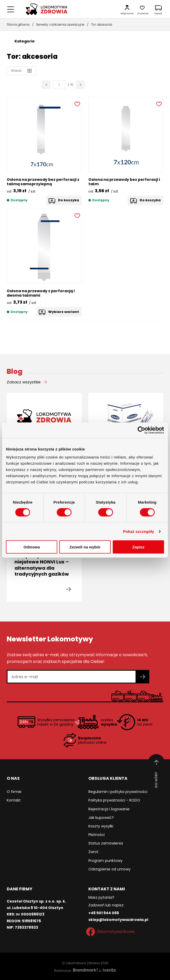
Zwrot (93, 852)
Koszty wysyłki (101, 826)
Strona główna (18, 24)
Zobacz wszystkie (24, 382)
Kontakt (14, 800)
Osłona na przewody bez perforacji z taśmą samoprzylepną (43, 182)
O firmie (14, 792)
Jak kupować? (101, 818)
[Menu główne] (11, 9)
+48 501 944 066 (104, 913)
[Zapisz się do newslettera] (143, 677)
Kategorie (25, 41)
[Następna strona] (80, 85)
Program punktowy (105, 861)
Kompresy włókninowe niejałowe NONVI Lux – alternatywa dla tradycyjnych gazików (42, 565)
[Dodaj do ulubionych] (77, 103)
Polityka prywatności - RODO (114, 800)
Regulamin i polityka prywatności (118, 792)
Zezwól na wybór (85, 547)
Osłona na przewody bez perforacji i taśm (124, 182)
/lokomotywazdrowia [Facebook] (111, 932)
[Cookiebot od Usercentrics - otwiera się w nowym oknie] (141, 430)
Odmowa (32, 547)
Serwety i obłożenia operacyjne (60, 24)
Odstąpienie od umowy (109, 869)
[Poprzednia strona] (46, 85)
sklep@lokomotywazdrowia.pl (118, 920)
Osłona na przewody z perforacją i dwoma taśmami (41, 293)
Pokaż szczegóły (139, 531)
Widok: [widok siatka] (21, 71)
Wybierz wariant (64, 312)
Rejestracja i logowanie (109, 809)
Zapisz (138, 547)
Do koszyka (69, 200)
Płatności (97, 835)
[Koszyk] (158, 9)
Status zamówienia (106, 843)
